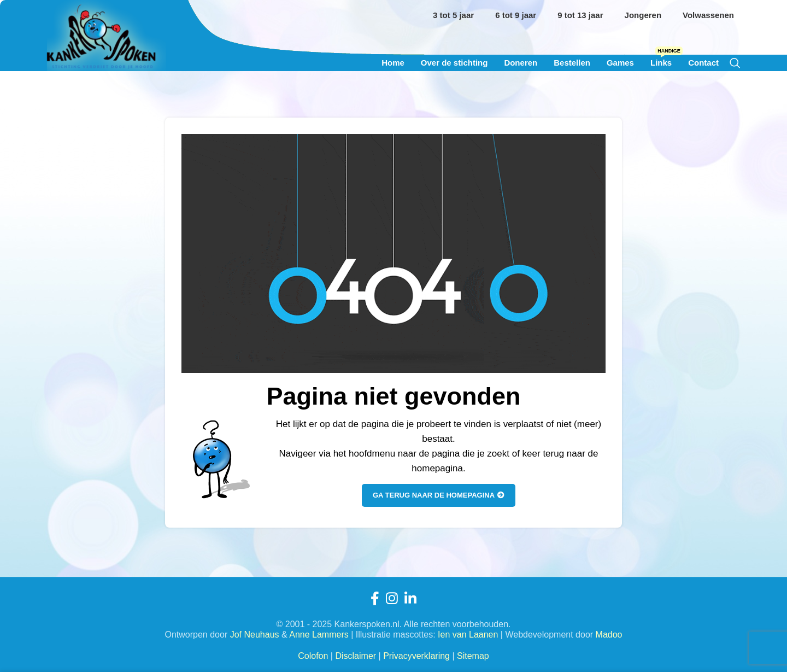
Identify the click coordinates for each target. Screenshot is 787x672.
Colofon (313, 656)
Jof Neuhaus (255, 635)
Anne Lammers (319, 635)
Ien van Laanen (468, 635)
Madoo (609, 635)
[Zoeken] (735, 63)
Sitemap (473, 656)
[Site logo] (107, 62)
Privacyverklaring (416, 656)
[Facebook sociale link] (375, 598)
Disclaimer (356, 656)
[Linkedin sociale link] (410, 598)
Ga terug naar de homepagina (439, 495)
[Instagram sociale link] (392, 598)
